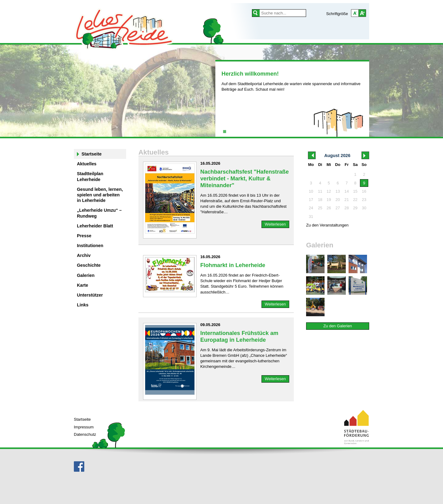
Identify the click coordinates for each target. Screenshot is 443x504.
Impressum (84, 427)
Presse (84, 236)
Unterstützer (90, 295)
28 (347, 208)
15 (355, 191)
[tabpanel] (292, 83)
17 (311, 200)
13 (338, 191)
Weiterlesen (275, 224)
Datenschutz (85, 434)
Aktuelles (87, 164)
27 (338, 208)
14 (347, 191)
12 (329, 191)
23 (364, 200)
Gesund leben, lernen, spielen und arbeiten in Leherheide (100, 195)
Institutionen (90, 246)
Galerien (86, 275)
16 (364, 191)
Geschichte (89, 265)
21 (347, 200)
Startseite (92, 154)
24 (311, 208)
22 (355, 200)
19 (329, 200)
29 (355, 208)
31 (311, 217)
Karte (83, 285)
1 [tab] (225, 131)
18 (320, 200)
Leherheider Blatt (95, 226)
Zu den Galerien (338, 326)
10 (311, 191)
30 (364, 208)
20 (338, 200)
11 (320, 191)
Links (83, 305)
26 (329, 208)
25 (320, 208)
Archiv (84, 255)
